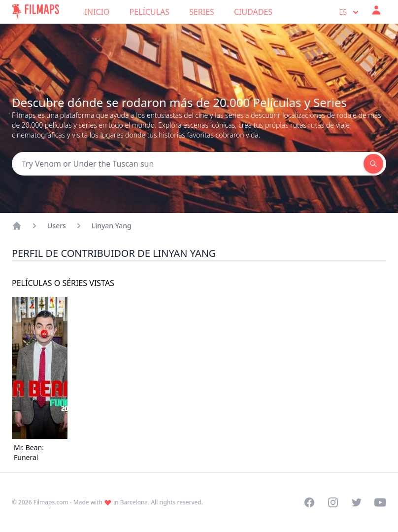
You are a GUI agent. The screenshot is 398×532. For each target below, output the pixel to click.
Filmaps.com (51, 502)
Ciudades (253, 12)
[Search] (188, 164)
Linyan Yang (112, 226)
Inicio (97, 12)
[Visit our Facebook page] (309, 502)
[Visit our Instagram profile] (333, 502)
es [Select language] (350, 12)
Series (202, 12)
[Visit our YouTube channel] (380, 502)
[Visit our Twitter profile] (357, 502)
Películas (150, 12)
